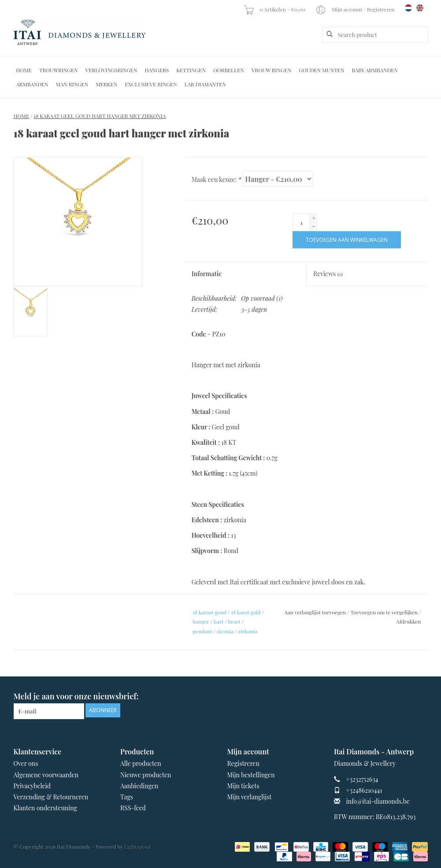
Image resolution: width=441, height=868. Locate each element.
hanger (201, 621)
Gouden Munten (321, 70)
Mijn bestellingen (251, 775)
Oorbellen (229, 70)
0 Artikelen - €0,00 (275, 9)
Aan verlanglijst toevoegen (315, 612)
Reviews (328, 274)
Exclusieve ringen (151, 84)
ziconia (225, 631)
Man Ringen (72, 84)
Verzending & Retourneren (51, 797)
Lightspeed (137, 846)
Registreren (243, 763)
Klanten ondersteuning (45, 808)
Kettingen (191, 70)
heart (234, 621)
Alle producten (141, 763)
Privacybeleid (32, 786)
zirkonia (248, 631)
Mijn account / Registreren (356, 9)
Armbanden (32, 84)
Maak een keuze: (217, 179)
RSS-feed (133, 808)
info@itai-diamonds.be (378, 801)
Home (24, 70)
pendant (202, 631)
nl (408, 8)
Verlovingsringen (111, 70)
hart (219, 621)
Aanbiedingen (139, 786)
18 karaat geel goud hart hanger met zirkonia (100, 116)
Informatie (207, 274)
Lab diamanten (205, 84)
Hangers (157, 70)
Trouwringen (59, 70)
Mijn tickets (243, 786)
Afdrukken (408, 621)
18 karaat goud (209, 612)
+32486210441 (364, 790)
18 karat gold (246, 612)
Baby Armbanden (374, 70)
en (420, 8)
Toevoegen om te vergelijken (385, 612)
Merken (106, 84)
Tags (127, 797)
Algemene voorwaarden (46, 775)
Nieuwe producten (146, 775)
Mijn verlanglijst (250, 797)
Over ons (26, 763)
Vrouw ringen (271, 70)
